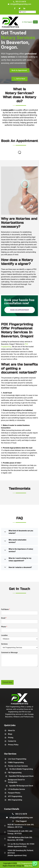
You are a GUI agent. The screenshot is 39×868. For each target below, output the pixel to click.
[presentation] (17, 677)
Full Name (6, 609)
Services (4, 644)
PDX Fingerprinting (25, 863)
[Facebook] (15, 9)
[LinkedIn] (24, 9)
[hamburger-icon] (35, 22)
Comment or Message (9, 653)
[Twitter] (20, 9)
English (23, 12)
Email (4, 618)
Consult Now (7, 682)
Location (4, 635)
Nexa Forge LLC (30, 866)
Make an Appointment (20, 310)
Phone (4, 627)
